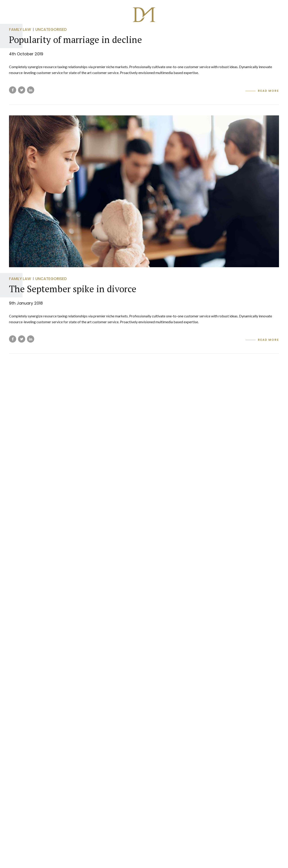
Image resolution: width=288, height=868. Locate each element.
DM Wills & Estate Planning (88, 35)
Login (251, 35)
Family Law (20, 279)
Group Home (43, 35)
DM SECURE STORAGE (139, 35)
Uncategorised (51, 279)
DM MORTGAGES (180, 35)
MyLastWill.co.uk (219, 35)
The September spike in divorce (73, 289)
